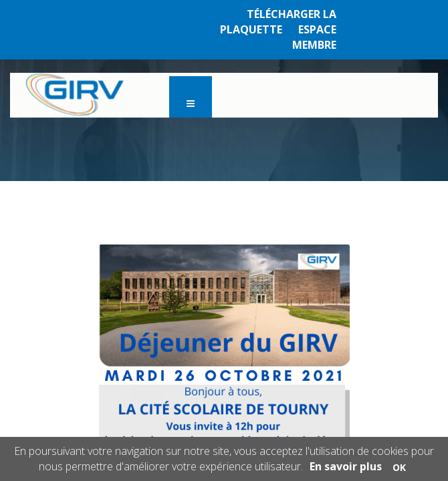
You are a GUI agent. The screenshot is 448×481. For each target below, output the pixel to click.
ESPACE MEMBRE (314, 37)
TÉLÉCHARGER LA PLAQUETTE (278, 22)
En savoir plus (346, 466)
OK (399, 467)
